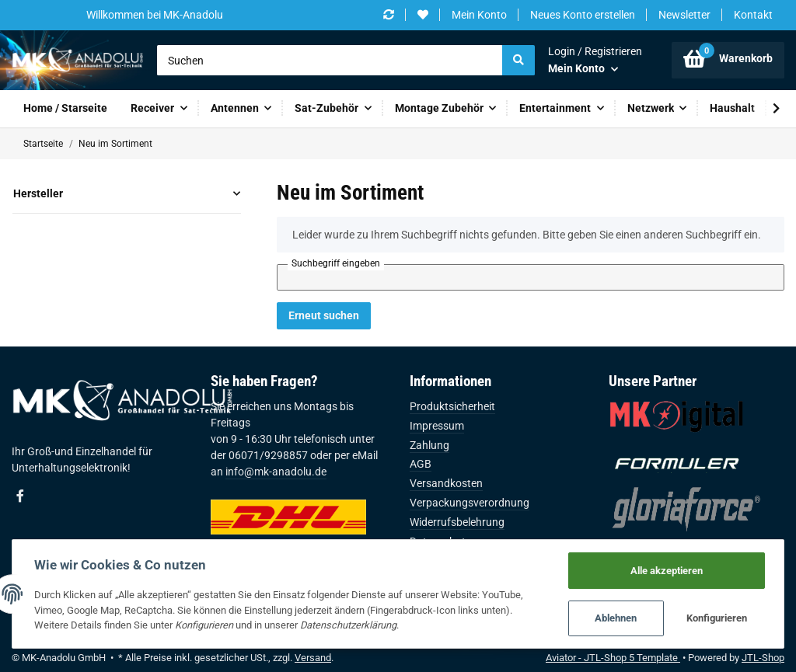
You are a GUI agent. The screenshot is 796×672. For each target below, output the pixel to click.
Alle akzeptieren (665, 569)
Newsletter (684, 15)
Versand (313, 658)
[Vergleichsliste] (389, 15)
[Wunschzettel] (423, 15)
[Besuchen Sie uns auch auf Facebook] (20, 496)
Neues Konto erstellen (583, 15)
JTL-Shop (763, 658)
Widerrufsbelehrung (457, 522)
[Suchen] (330, 61)
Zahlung (429, 445)
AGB (421, 464)
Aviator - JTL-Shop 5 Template (613, 658)
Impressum (437, 426)
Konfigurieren (716, 618)
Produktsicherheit (452, 406)
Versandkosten (446, 483)
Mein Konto (479, 15)
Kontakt (753, 15)
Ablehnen (614, 618)
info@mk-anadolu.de (276, 472)
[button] (595, 60)
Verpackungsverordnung (470, 503)
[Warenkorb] (728, 60)
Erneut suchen (324, 315)
